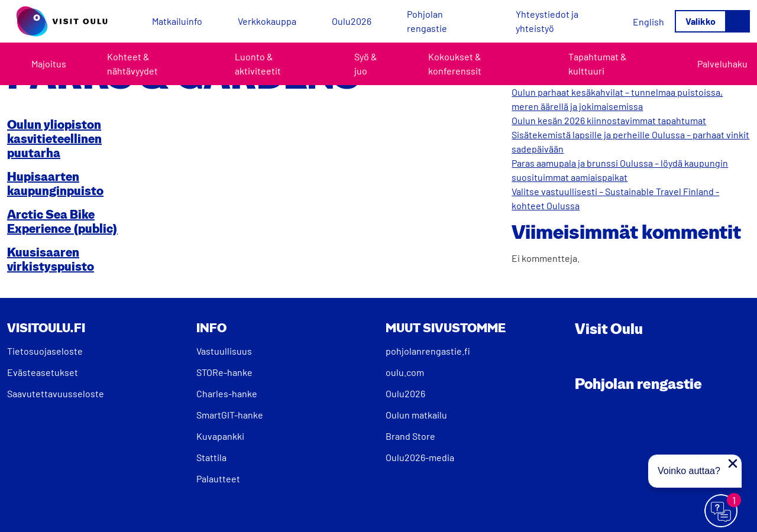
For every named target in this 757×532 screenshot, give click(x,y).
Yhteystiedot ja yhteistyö (547, 21)
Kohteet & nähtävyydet (132, 64)
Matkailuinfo (177, 21)
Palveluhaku (722, 64)
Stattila (211, 457)
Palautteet (218, 479)
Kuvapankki (220, 436)
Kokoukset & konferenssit (455, 64)
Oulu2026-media (420, 457)
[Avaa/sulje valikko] (712, 21)
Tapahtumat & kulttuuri (598, 64)
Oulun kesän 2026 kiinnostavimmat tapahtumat (609, 120)
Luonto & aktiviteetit (258, 64)
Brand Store (410, 436)
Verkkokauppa (267, 21)
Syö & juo (366, 64)
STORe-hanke (224, 372)
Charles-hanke (227, 393)
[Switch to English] (648, 22)
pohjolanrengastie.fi (428, 351)
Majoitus (49, 64)
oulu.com (405, 372)
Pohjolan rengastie (427, 21)
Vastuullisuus (224, 351)
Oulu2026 (352, 21)
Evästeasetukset (43, 372)
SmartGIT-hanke (230, 415)
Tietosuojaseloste (45, 351)
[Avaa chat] (722, 511)
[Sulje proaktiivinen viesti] (733, 463)
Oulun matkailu (416, 415)
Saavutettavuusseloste (56, 393)
